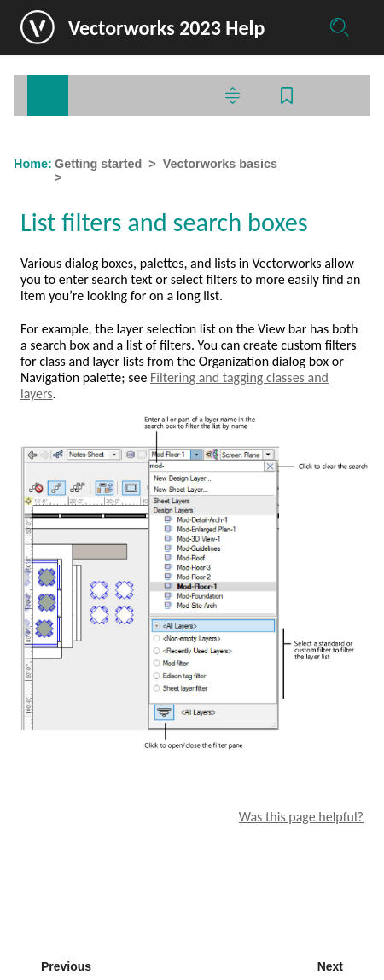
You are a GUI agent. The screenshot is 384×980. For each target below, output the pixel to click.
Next (330, 966)
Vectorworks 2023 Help (166, 28)
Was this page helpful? (301, 817)
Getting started (98, 164)
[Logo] (38, 27)
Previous (66, 966)
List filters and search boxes (151, 177)
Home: (33, 164)
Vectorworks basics (220, 164)
